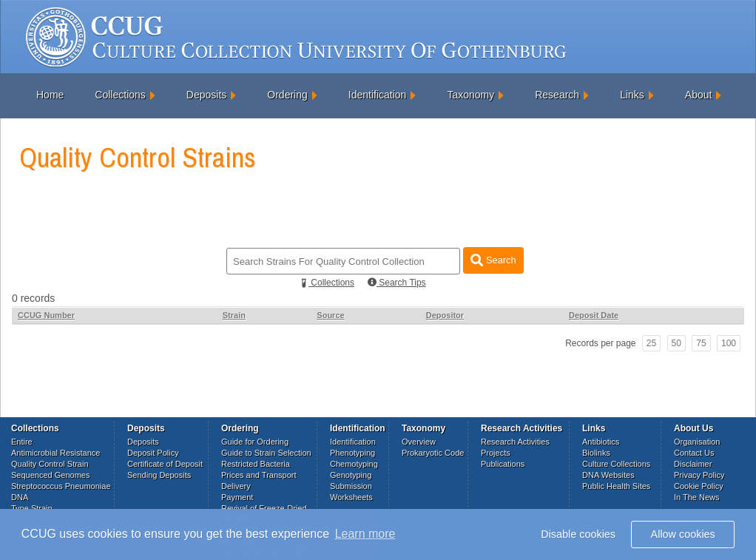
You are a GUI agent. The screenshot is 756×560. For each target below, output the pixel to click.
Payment (237, 497)
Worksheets (351, 497)
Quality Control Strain (50, 464)
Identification (378, 95)
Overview (419, 442)
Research (557, 95)
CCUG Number (46, 315)
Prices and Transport (259, 475)
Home (50, 95)
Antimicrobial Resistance (55, 453)
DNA (20, 497)
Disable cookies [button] (578, 534)
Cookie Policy (699, 486)
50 (676, 343)
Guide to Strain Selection (266, 453)
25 (651, 343)
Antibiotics (601, 442)
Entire (22, 442)
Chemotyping (354, 464)
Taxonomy (470, 95)
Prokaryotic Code (433, 453)
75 (701, 343)
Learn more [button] (365, 534)
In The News (697, 497)
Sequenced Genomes (50, 475)
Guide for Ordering (255, 442)
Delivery (236, 486)
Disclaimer (693, 464)
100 (729, 343)
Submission (351, 486)
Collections (120, 95)
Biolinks (596, 453)
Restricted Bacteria (256, 464)
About (699, 95)
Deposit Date (594, 315)
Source (330, 315)
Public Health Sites (616, 486)
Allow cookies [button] (683, 534)
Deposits (206, 95)
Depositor (445, 315)
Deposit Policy (153, 453)
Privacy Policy (699, 475)
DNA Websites (608, 475)
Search (493, 260)
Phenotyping (352, 453)
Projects (496, 453)
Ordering (287, 95)
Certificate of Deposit (165, 464)
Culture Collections (616, 464)
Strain (234, 315)
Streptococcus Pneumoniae (61, 486)
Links (632, 95)
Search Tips (397, 283)
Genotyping (351, 475)
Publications (503, 464)
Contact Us (694, 453)
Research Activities (515, 442)
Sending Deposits (159, 475)
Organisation (697, 442)
